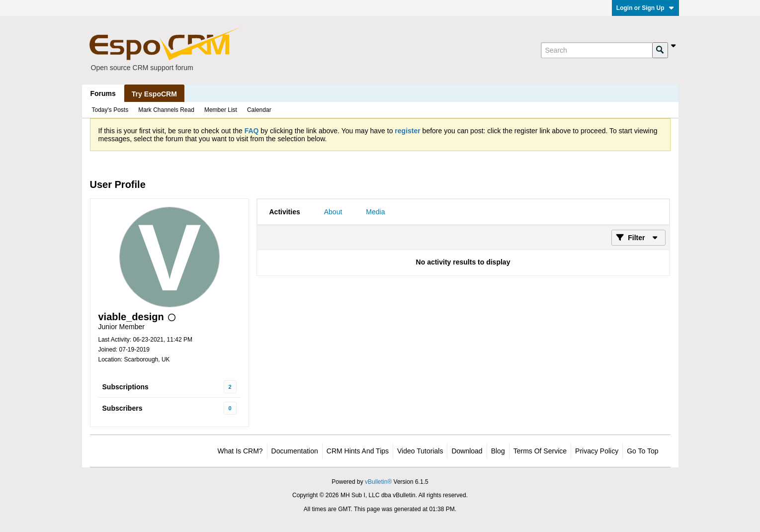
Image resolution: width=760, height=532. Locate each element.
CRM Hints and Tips (358, 451)
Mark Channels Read (166, 110)
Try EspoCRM (154, 94)
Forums (103, 93)
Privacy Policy (597, 451)
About (333, 212)
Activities (285, 212)
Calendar (259, 110)
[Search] (596, 50)
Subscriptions (126, 387)
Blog (498, 451)
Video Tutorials (420, 451)
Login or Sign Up (645, 8)
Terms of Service (540, 451)
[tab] (285, 212)
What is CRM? (240, 451)
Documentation (295, 451)
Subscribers (123, 408)
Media (375, 212)
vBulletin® (378, 482)
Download (467, 451)
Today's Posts (110, 110)
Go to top (642, 451)
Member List (221, 110)
